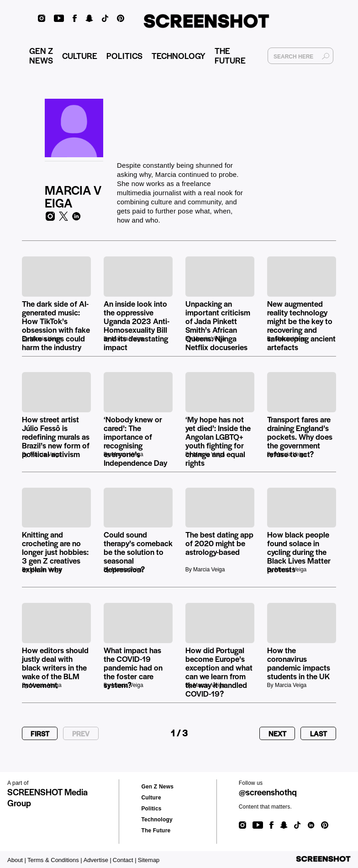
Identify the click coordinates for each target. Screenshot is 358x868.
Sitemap (149, 860)
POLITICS (124, 57)
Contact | (125, 860)
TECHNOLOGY (179, 57)
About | (17, 860)
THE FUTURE (230, 57)
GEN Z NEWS (41, 57)
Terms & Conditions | (55, 860)
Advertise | (97, 860)
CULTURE (80, 57)
